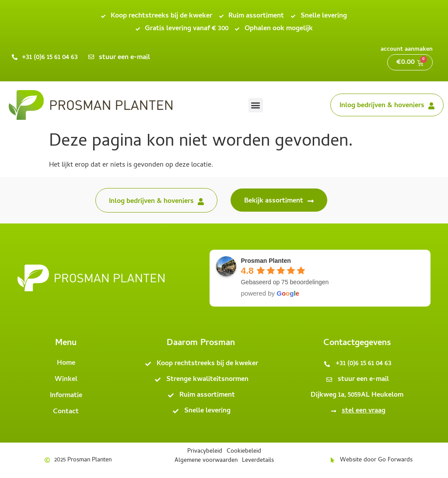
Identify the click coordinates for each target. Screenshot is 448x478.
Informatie (66, 396)
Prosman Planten (266, 261)
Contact (66, 412)
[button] (256, 105)
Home (66, 363)
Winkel (66, 380)
